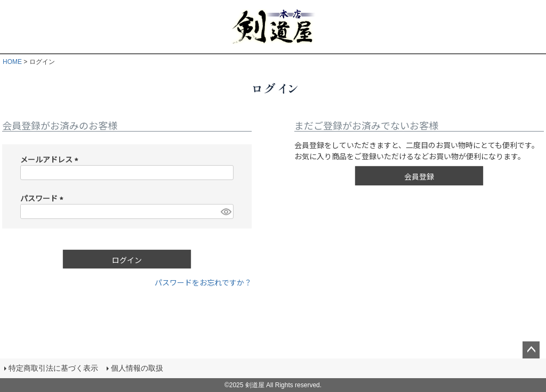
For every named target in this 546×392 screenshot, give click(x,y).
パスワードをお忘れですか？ (203, 282)
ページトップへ (531, 350)
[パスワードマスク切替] (226, 211)
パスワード (43, 198)
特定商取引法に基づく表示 (53, 368)
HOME (12, 62)
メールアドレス (51, 159)
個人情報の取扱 (137, 368)
